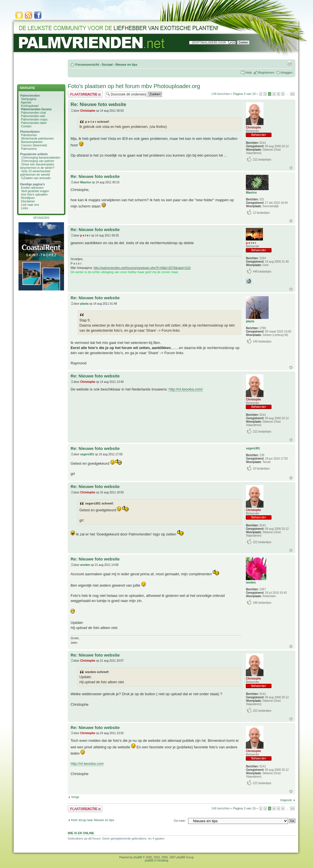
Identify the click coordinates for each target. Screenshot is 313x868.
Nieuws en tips (126, 65)
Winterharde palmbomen (37, 138)
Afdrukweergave (289, 63)
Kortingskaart (30, 106)
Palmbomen (29, 135)
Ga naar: (180, 821)
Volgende (286, 800)
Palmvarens (29, 149)
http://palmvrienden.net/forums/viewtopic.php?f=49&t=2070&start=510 (142, 268)
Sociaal (107, 65)
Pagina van (244, 94)
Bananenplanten (32, 142)
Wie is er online (81, 833)
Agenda (26, 102)
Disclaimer (28, 201)
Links (25, 208)
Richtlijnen (28, 198)
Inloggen (287, 72)
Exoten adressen (32, 188)
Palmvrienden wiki (33, 116)
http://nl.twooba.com (87, 764)
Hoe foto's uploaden (34, 194)
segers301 (87, 454)
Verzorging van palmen (39, 161)
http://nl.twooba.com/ (186, 389)
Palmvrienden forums (36, 109)
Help (249, 72)
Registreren (266, 72)
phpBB (138, 857)
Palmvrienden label (34, 123)
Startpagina (29, 99)
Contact (26, 126)
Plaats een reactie (85, 94)
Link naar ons (30, 205)
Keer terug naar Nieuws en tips (93, 820)
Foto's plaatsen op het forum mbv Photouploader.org (134, 86)
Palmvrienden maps (34, 119)
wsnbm (85, 565)
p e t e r (85, 235)
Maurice (86, 182)
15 (292, 94)
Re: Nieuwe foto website (98, 104)
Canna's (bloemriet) (34, 145)
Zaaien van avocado (37, 178)
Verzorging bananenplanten (42, 157)
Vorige (75, 797)
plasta (84, 304)
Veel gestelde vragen (35, 191)
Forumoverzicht (87, 65)
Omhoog (291, 168)
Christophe (88, 111)
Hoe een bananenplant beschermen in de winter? (37, 166)
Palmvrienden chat (33, 113)
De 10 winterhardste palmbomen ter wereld (35, 173)
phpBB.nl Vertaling (156, 860)
